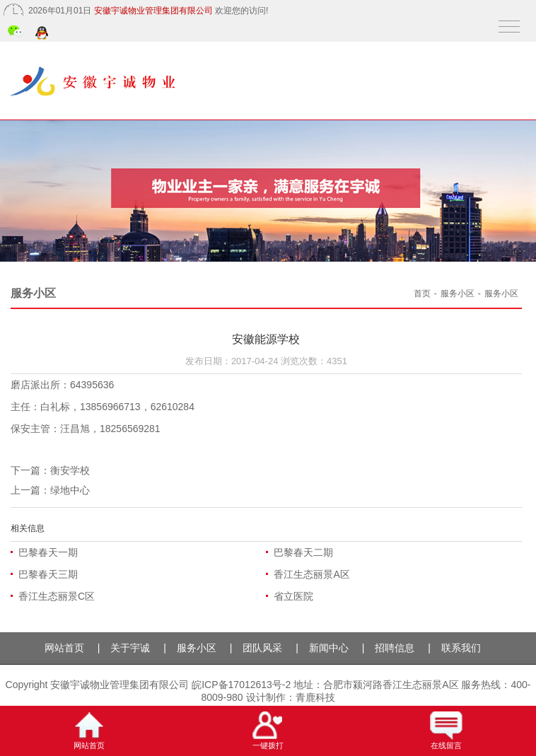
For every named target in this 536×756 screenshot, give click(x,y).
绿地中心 (70, 490)
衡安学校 (70, 470)
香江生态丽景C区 (57, 596)
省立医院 (293, 596)
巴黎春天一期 (48, 552)
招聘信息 (395, 648)
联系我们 (461, 648)
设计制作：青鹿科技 (291, 697)
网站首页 (64, 648)
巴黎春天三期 (48, 574)
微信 (16, 33)
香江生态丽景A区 (311, 574)
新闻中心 (329, 648)
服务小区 (458, 293)
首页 (422, 293)
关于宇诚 (130, 648)
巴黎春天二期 (303, 552)
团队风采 (262, 648)
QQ (43, 34)
